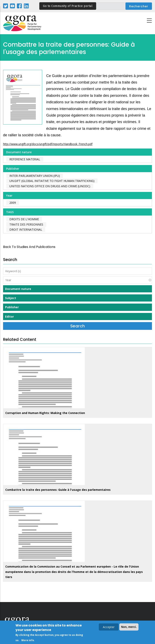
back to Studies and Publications (29, 247)
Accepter (109, 628)
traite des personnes (26, 224)
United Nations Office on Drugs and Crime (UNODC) (50, 186)
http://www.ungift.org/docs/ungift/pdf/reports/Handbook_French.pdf (48, 144)
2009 (13, 203)
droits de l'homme (24, 219)
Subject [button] (11, 298)
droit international (26, 230)
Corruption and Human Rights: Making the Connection (45, 413)
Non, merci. (129, 627)
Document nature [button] (18, 289)
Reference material (25, 159)
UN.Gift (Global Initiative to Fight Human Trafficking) (52, 181)
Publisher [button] (12, 307)
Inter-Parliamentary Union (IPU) (35, 176)
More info (28, 641)
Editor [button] (9, 316)
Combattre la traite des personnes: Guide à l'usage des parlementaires (58, 490)
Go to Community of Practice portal (68, 6)
